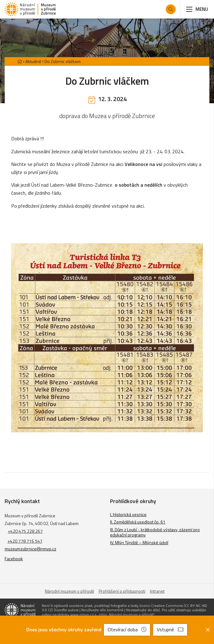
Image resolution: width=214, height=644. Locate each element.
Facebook (14, 559)
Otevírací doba (127, 629)
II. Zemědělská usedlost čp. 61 (138, 522)
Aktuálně (33, 61)
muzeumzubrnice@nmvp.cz (30, 549)
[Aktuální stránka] (61, 61)
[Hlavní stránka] (19, 61)
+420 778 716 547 (25, 541)
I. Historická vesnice (128, 514)
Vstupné (170, 629)
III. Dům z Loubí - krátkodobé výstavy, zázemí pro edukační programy (155, 532)
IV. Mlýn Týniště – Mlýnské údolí (139, 542)
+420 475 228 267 (25, 531)
